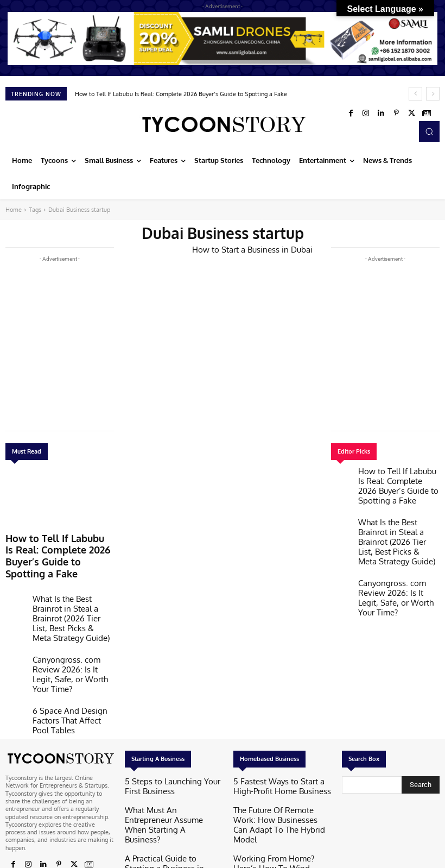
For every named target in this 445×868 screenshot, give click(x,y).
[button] (429, 131)
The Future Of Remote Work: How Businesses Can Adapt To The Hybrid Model (279, 750)
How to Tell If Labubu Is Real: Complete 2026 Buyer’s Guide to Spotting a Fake (181, 94)
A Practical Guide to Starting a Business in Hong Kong (166, 773)
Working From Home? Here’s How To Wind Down (279, 780)
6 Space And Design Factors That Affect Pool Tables (70, 654)
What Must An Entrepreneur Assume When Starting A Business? (174, 747)
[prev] (415, 94)
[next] (433, 94)
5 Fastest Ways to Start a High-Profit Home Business (275, 721)
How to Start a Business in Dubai (244, 249)
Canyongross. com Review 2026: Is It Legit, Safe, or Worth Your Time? (68, 624)
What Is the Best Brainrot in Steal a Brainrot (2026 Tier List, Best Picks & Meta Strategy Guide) (70, 587)
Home (14, 210)
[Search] (421, 720)
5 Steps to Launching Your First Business (166, 721)
